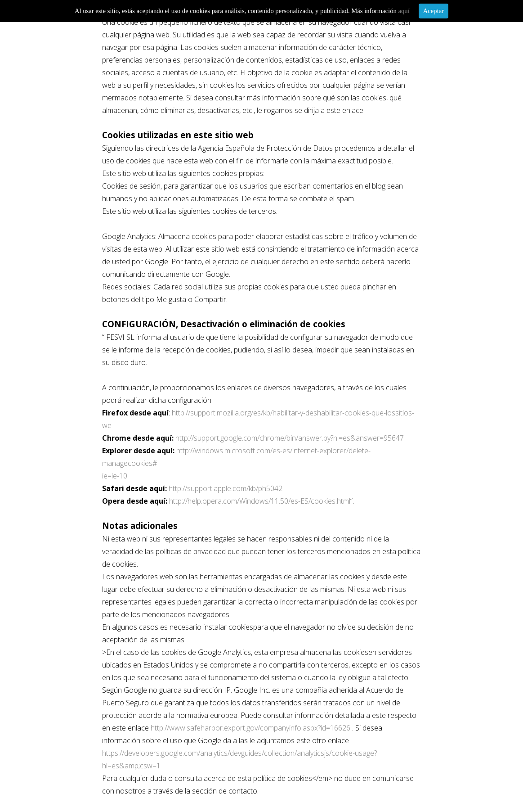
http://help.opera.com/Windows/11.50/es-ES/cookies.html (260, 501)
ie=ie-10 (115, 476)
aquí (404, 11)
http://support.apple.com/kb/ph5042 (226, 488)
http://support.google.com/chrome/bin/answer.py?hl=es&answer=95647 (290, 438)
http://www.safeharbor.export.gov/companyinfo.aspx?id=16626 (250, 728)
